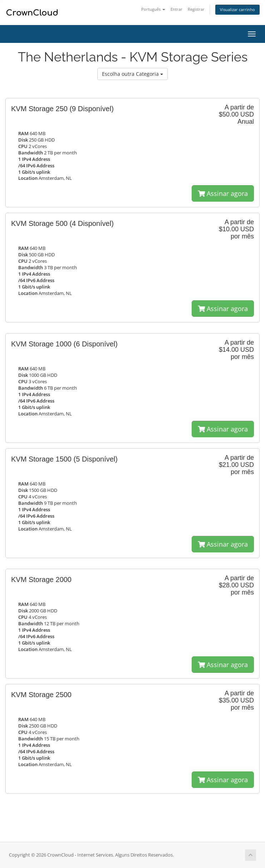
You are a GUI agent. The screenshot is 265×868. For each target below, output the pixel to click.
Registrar (196, 9)
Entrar (176, 9)
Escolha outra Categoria (132, 74)
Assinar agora (223, 193)
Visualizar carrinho (237, 9)
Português (153, 9)
